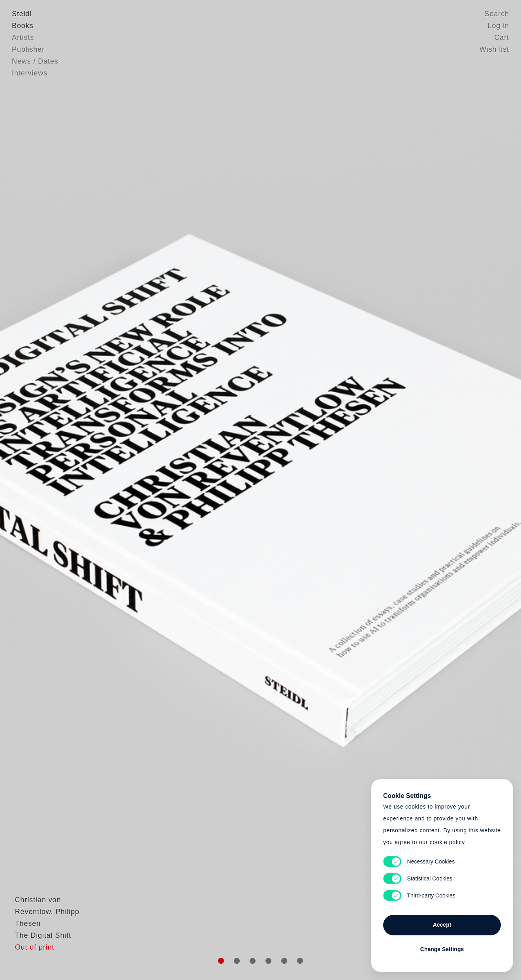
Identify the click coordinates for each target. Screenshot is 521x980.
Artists (23, 38)
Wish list (494, 49)
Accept (442, 925)
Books (23, 26)
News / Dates (35, 61)
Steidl (22, 14)
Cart (502, 38)
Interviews (30, 73)
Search (497, 14)
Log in (498, 26)
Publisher (28, 49)
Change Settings (442, 949)
